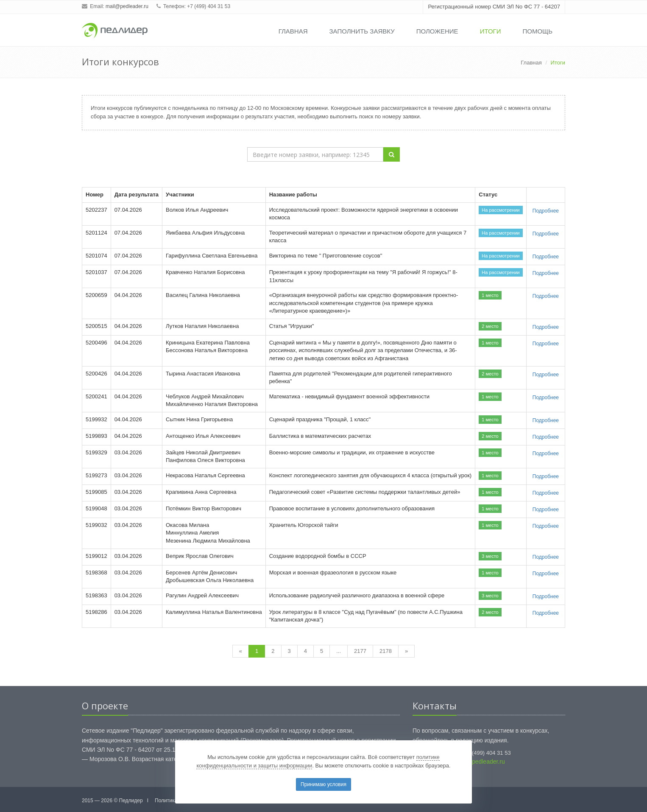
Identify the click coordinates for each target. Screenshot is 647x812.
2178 (386, 651)
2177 (360, 651)
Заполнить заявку (362, 31)
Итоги (491, 31)
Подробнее (546, 211)
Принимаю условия (323, 784)
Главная (293, 31)
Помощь (537, 31)
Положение (437, 31)
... (339, 651)
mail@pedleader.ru (127, 6)
